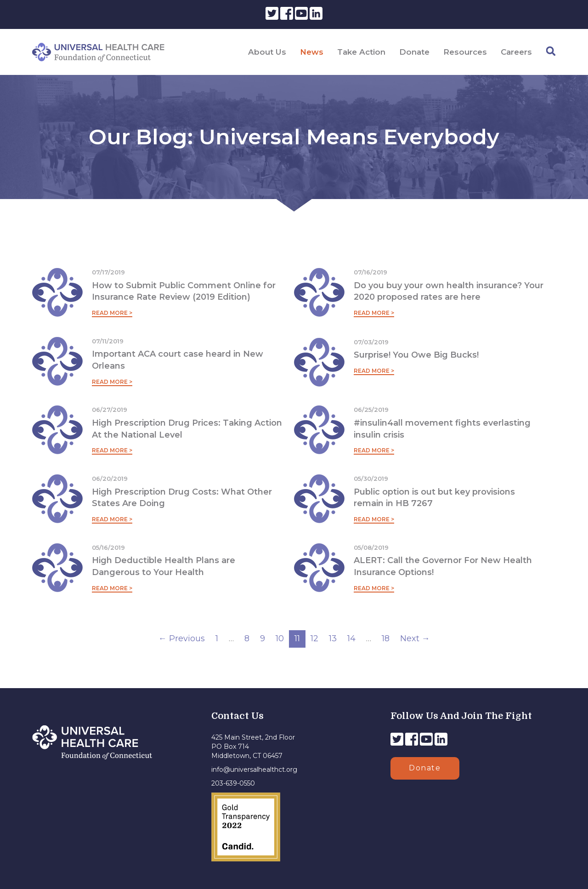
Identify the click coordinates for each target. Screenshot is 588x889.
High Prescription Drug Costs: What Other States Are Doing (182, 498)
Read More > (112, 313)
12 (314, 638)
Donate (414, 52)
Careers (516, 52)
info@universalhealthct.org (254, 769)
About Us (267, 52)
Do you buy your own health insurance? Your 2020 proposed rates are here (449, 291)
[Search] (551, 51)
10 (280, 638)
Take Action (361, 52)
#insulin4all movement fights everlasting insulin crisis (442, 429)
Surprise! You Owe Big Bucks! (416, 355)
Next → (415, 638)
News (312, 52)
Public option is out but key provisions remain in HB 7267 (434, 498)
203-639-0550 (233, 783)
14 (351, 638)
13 (333, 638)
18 (386, 638)
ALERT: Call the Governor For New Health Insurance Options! (443, 566)
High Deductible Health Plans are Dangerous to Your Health (164, 566)
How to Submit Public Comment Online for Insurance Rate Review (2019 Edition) (184, 291)
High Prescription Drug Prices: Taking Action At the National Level (187, 429)
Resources (465, 52)
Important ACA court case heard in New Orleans (178, 360)
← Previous (182, 638)
